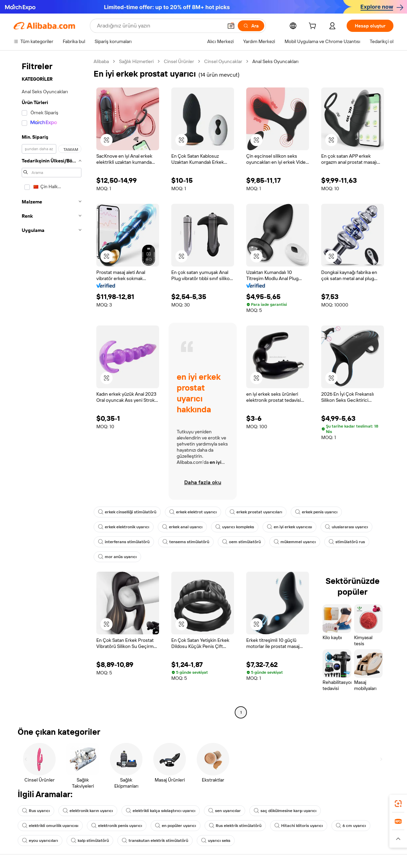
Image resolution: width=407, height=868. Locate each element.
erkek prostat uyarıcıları (256, 512)
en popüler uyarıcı (176, 826)
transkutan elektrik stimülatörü (155, 841)
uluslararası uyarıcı (346, 527)
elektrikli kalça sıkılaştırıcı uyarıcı (161, 811)
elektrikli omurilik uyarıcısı (50, 826)
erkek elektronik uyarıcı (124, 527)
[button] (231, 26)
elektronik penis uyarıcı (117, 826)
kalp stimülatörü (90, 841)
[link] (398, 804)
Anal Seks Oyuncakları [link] (275, 61)
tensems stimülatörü (186, 542)
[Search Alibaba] (159, 26)
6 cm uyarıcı (351, 826)
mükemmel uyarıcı (295, 542)
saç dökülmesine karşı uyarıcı (285, 811)
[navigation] (52, 388)
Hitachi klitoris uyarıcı (299, 826)
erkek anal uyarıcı (182, 527)
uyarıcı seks (216, 841)
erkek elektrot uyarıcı (193, 512)
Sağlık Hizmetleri (136, 61)
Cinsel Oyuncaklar (223, 61)
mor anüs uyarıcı (117, 557)
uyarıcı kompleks (235, 527)
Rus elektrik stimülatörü (235, 826)
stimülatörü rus (347, 542)
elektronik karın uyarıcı (88, 811)
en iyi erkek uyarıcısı (289, 527)
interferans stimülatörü (124, 542)
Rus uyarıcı (36, 811)
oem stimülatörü (241, 542)
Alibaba (101, 61)
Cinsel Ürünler (179, 61)
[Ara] (251, 26)
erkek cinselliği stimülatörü (127, 512)
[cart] (314, 27)
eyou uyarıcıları (40, 841)
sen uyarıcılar (225, 811)
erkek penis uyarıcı (316, 512)
